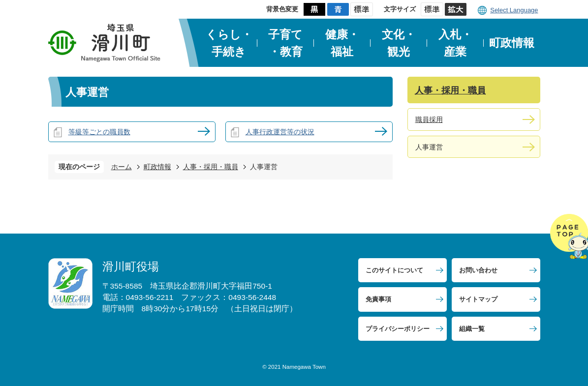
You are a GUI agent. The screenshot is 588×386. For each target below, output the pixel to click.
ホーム (122, 167)
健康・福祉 (342, 43)
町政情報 (512, 43)
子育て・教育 (285, 43)
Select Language (514, 10)
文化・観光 (399, 43)
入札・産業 (455, 43)
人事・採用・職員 (211, 167)
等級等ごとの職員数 (99, 132)
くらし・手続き (229, 43)
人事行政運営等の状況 (280, 132)
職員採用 (429, 119)
